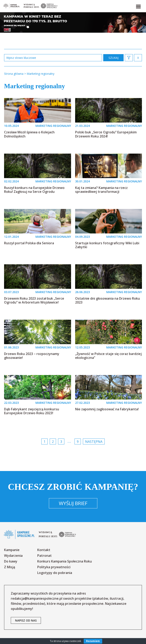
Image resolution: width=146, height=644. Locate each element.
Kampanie (12, 550)
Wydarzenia (13, 556)
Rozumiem (93, 641)
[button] (138, 6)
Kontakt (44, 550)
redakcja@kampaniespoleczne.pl (37, 598)
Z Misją (10, 567)
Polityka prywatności (54, 567)
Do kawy (11, 561)
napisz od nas (26, 620)
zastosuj (113, 58)
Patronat (44, 556)
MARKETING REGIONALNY (53, 126)
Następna (94, 442)
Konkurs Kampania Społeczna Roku (65, 561)
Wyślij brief (73, 503)
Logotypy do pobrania (55, 573)
